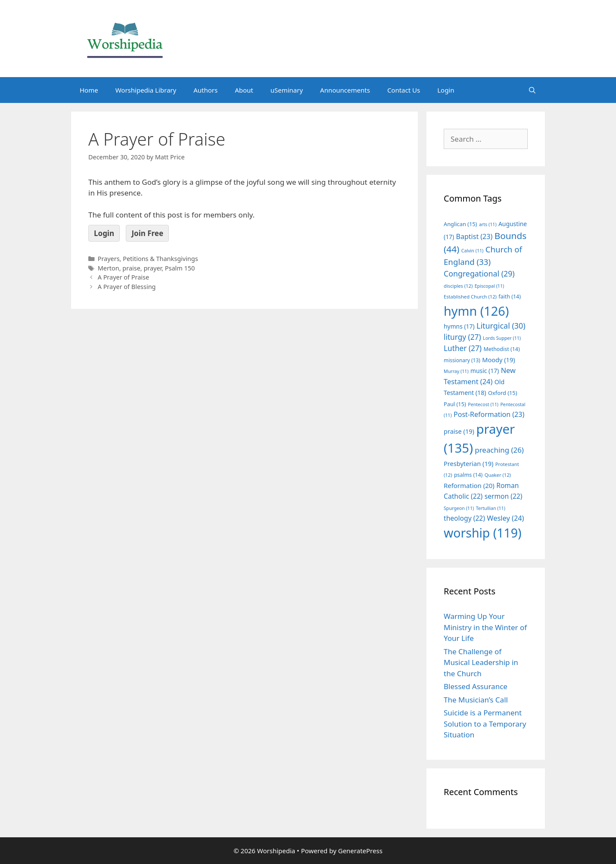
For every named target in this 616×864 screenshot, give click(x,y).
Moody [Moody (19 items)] (498, 360)
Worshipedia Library (146, 90)
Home (89, 90)
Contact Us (404, 90)
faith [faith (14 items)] (510, 297)
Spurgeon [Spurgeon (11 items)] (459, 508)
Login (446, 90)
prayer (152, 268)
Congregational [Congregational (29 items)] (479, 273)
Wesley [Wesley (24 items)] (505, 518)
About (244, 90)
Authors (205, 90)
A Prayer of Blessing (127, 287)
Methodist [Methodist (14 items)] (501, 349)
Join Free (147, 233)
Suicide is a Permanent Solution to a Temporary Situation (485, 724)
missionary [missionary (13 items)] (462, 360)
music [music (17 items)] (485, 371)
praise (131, 268)
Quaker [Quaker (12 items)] (498, 475)
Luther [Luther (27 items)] (463, 348)
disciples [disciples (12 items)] (458, 286)
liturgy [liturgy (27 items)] (462, 337)
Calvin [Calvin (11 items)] (473, 251)
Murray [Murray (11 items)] (456, 371)
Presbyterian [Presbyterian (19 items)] (468, 463)
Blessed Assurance (476, 686)
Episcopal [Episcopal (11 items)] (490, 286)
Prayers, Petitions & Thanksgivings (148, 259)
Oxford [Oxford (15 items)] (502, 393)
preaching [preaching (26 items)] (499, 450)
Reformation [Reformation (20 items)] (469, 485)
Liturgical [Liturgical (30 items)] (501, 326)
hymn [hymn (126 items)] (476, 311)
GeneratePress (360, 851)
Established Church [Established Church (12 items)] (470, 297)
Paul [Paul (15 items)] (455, 404)
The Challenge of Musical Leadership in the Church (481, 662)
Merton (109, 268)
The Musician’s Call (476, 700)
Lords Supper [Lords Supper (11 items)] (502, 338)
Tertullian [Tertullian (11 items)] (491, 508)
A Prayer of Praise (123, 277)
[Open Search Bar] (532, 90)
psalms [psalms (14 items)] (468, 475)
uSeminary (287, 90)
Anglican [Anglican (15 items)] (460, 224)
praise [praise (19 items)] (459, 431)
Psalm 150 (180, 268)
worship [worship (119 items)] (483, 533)
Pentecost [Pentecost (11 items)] (483, 404)
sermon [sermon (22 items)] (504, 496)
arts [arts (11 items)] (488, 224)
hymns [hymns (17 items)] (459, 326)
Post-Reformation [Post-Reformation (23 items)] (489, 414)
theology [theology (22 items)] (464, 518)
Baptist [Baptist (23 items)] (474, 236)
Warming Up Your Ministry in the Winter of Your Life (485, 627)
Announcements (345, 90)
